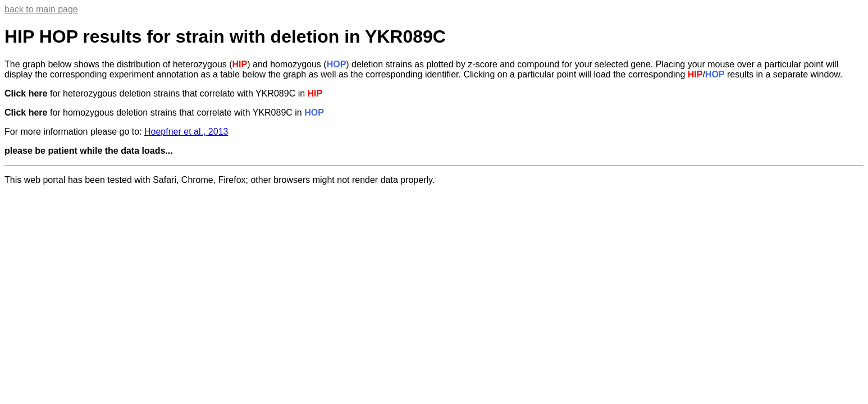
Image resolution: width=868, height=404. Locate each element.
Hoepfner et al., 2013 (186, 132)
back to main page (41, 9)
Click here (26, 93)
